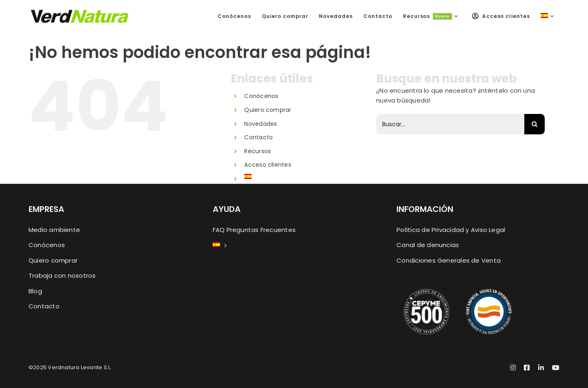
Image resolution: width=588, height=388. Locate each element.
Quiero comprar (268, 110)
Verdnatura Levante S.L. (80, 367)
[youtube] (556, 368)
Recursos (257, 151)
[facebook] (527, 368)
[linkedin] (541, 368)
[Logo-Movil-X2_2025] (80, 12)
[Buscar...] (450, 124)
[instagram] (513, 368)
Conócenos (261, 96)
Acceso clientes (267, 165)
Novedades (261, 124)
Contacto (258, 137)
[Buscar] (535, 124)
